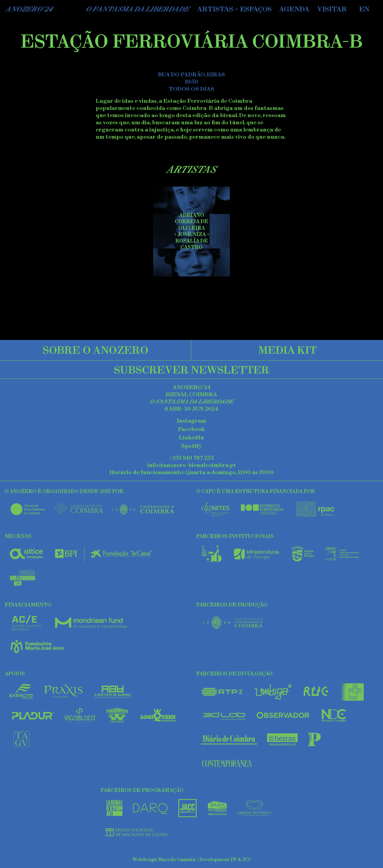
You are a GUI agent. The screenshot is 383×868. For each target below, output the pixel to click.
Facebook (191, 429)
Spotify (191, 446)
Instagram (191, 421)
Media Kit (287, 350)
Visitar (332, 9)
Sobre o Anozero (95, 350)
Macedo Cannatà (177, 859)
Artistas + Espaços (234, 9)
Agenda (294, 9)
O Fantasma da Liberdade (138, 9)
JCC (247, 859)
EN (364, 9)
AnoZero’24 (29, 9)
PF (234, 859)
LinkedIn (191, 438)
